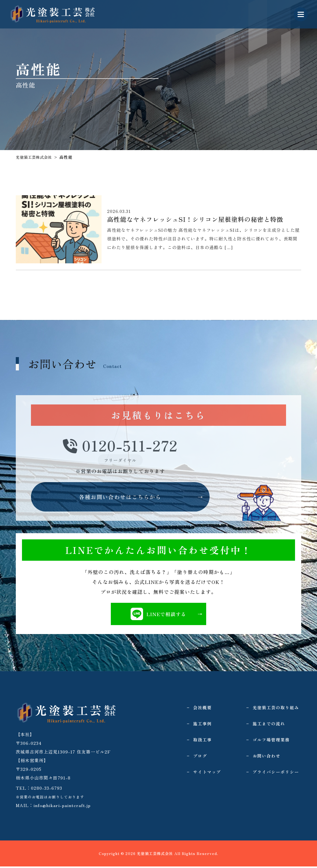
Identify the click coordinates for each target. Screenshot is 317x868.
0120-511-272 (120, 446)
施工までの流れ (269, 725)
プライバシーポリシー (276, 773)
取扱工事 (202, 741)
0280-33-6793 (47, 789)
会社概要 (202, 709)
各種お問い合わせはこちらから (120, 498)
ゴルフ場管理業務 (271, 741)
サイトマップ (207, 773)
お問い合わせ (267, 757)
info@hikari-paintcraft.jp (62, 807)
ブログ (200, 757)
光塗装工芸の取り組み (276, 709)
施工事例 (202, 725)
